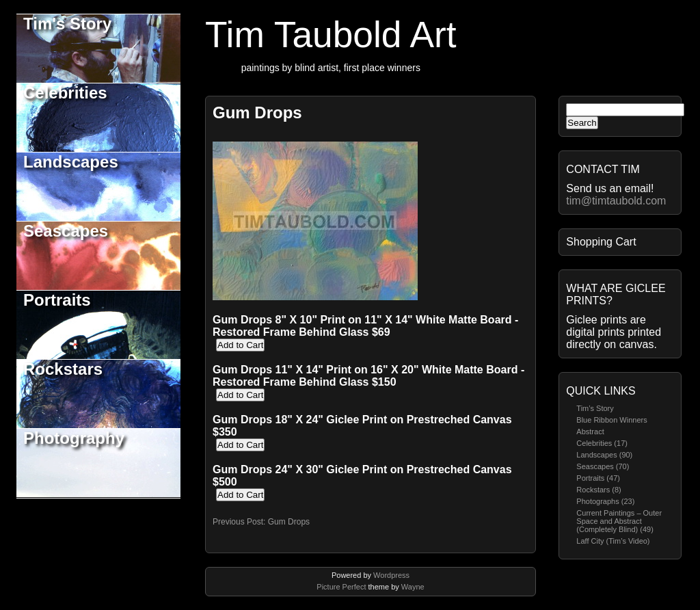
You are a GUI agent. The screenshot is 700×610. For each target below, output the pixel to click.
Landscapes (71, 162)
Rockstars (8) (598, 490)
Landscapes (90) (604, 455)
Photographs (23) (605, 501)
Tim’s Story (595, 408)
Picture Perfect (341, 587)
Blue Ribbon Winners (611, 420)
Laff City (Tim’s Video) (613, 541)
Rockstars (63, 369)
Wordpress (391, 575)
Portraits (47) (598, 478)
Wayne (413, 587)
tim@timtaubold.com (616, 201)
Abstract (590, 432)
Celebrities (65, 93)
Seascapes (66, 231)
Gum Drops (257, 112)
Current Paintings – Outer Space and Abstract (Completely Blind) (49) (619, 521)
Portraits (57, 300)
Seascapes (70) (603, 466)
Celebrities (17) (602, 443)
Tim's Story (67, 24)
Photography (74, 438)
